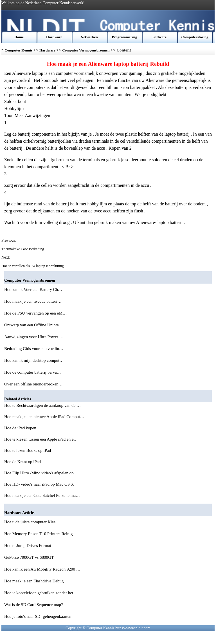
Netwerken (89, 37)
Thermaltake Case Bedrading (23, 249)
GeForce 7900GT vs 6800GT (29, 557)
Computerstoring (195, 37)
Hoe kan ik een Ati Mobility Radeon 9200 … (42, 569)
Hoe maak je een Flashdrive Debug (34, 581)
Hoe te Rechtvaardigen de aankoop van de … (42, 405)
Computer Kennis (18, 50)
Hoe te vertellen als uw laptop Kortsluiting (33, 266)
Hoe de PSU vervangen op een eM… (35, 313)
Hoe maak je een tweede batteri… (33, 301)
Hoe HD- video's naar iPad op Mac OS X (40, 484)
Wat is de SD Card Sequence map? (34, 605)
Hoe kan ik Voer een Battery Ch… (33, 290)
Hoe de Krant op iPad (23, 462)
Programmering (124, 37)
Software (160, 37)
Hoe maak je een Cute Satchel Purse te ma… (42, 495)
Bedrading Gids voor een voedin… (34, 349)
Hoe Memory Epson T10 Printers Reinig (39, 534)
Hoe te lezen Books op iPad (28, 450)
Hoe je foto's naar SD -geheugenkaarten (38, 616)
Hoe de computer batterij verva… (33, 372)
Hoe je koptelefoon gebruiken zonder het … (41, 593)
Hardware (54, 37)
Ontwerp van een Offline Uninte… (34, 325)
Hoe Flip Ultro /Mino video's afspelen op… (41, 473)
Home (19, 37)
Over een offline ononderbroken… (33, 384)
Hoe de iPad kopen (21, 428)
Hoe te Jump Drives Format (28, 546)
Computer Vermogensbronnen (86, 50)
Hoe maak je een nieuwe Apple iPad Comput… (44, 417)
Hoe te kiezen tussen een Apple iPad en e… (41, 439)
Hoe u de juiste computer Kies (30, 522)
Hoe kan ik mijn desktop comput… (34, 360)
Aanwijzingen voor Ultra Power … (34, 337)
